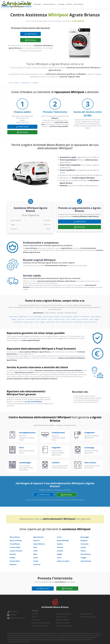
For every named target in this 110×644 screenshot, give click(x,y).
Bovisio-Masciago (67, 317)
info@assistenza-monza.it (16, 618)
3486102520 (31, 34)
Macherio (86, 319)
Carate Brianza (85, 317)
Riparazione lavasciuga (63, 623)
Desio (38, 319)
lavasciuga (89, 448)
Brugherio (76, 317)
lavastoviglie (25, 463)
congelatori (90, 433)
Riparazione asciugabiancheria (41, 623)
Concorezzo (21, 319)
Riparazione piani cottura (88, 617)
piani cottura (90, 463)
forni (21, 448)
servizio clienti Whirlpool (33, 402)
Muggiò (97, 319)
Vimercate (94, 322)
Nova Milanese (18, 322)
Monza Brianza (13, 317)
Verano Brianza (78, 322)
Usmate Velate (50, 322)
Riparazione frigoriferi (63, 620)
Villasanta (87, 322)
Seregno (26, 322)
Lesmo (68, 319)
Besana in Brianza (48, 317)
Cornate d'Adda (30, 319)
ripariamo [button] (37, 4)
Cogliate (14, 319)
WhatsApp (31, 40)
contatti (69, 4)
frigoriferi (56, 448)
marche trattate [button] (49, 4)
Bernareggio (38, 317)
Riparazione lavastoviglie (64, 626)
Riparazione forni (62, 617)
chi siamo (61, 4)
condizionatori (58, 433)
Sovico (37, 322)
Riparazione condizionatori (40, 626)
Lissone (79, 319)
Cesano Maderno (96, 317)
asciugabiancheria (27, 433)
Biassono (58, 317)
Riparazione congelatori (64, 614)
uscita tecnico (78, 4)
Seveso (31, 322)
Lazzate (50, 319)
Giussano (44, 319)
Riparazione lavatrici (87, 614)
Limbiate (73, 319)
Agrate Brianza (26, 83)
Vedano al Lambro (67, 322)
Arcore (31, 317)
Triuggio (42, 322)
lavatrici (56, 463)
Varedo (58, 322)
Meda (91, 319)
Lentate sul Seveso (59, 319)
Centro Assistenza (14, 83)
